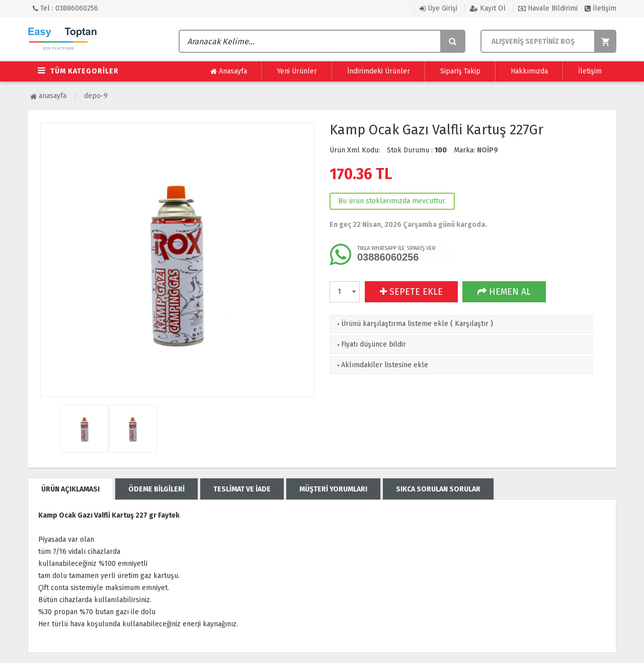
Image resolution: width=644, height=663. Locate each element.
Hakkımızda (529, 71)
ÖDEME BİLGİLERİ (156, 489)
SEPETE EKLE (411, 292)
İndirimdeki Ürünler (379, 71)
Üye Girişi (438, 8)
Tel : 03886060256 (65, 8)
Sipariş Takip (460, 71)
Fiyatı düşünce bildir (371, 344)
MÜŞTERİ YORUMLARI (333, 489)
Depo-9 (96, 96)
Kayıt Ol (488, 8)
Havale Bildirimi (548, 8)
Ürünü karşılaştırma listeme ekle (392, 324)
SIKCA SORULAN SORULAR (438, 489)
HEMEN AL (504, 292)
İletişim (600, 8)
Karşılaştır (472, 324)
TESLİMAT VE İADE (242, 489)
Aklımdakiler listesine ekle (382, 365)
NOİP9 (488, 150)
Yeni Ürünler (297, 71)
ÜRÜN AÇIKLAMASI (70, 489)
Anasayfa (229, 71)
